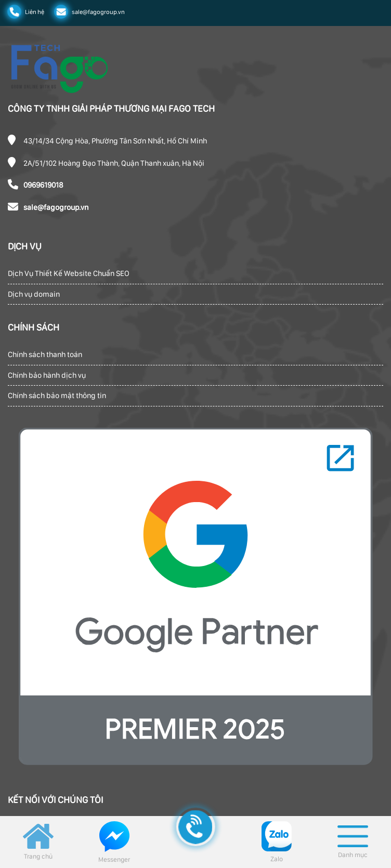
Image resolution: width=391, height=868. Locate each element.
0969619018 (43, 185)
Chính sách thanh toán (45, 354)
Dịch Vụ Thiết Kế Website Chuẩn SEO (69, 273)
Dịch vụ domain (34, 294)
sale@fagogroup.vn (56, 207)
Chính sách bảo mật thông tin (57, 396)
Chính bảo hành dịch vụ (47, 375)
